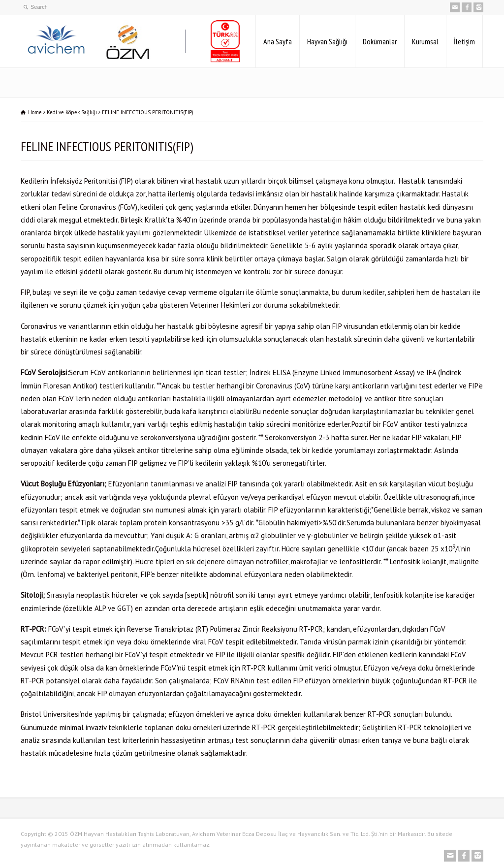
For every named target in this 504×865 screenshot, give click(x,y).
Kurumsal (425, 41)
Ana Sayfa (278, 41)
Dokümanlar (380, 41)
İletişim (464, 41)
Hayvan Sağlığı (327, 41)
